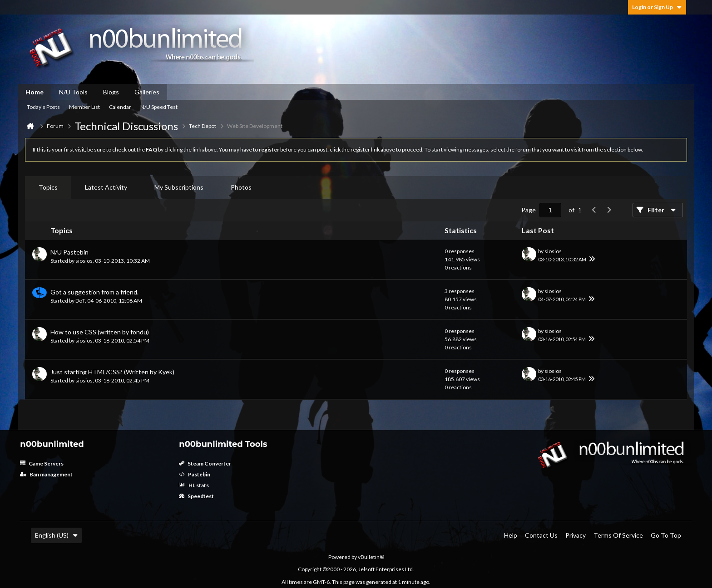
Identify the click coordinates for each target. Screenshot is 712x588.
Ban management (46, 474)
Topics (48, 187)
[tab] (48, 187)
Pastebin (195, 474)
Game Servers (42, 463)
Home (35, 92)
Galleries (147, 92)
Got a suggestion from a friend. (94, 292)
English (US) (56, 535)
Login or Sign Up (657, 7)
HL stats (194, 485)
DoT (80, 301)
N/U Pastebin (69, 252)
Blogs (111, 92)
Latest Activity (106, 187)
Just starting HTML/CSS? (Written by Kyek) (112, 372)
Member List (84, 107)
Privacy (576, 535)
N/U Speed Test (159, 107)
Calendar (120, 107)
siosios (84, 261)
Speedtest (196, 496)
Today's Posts (43, 107)
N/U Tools (73, 92)
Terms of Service (618, 535)
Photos (241, 187)
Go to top (666, 535)
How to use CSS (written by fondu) (100, 332)
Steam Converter (205, 463)
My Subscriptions (179, 187)
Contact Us (541, 535)
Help (511, 535)
